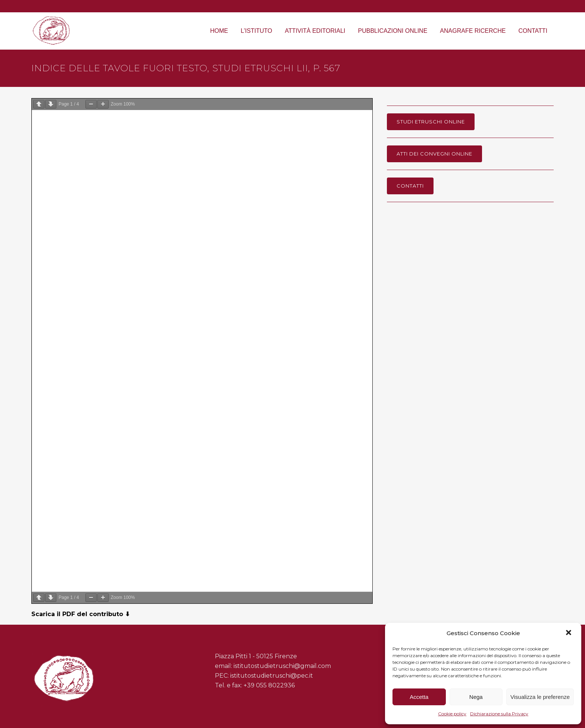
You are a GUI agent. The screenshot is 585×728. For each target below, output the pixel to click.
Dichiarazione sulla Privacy (499, 714)
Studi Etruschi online (431, 122)
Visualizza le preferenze (540, 697)
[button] (569, 633)
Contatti (410, 186)
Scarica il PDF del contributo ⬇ (81, 614)
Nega (476, 697)
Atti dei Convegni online (434, 154)
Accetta (419, 697)
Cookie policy (452, 714)
